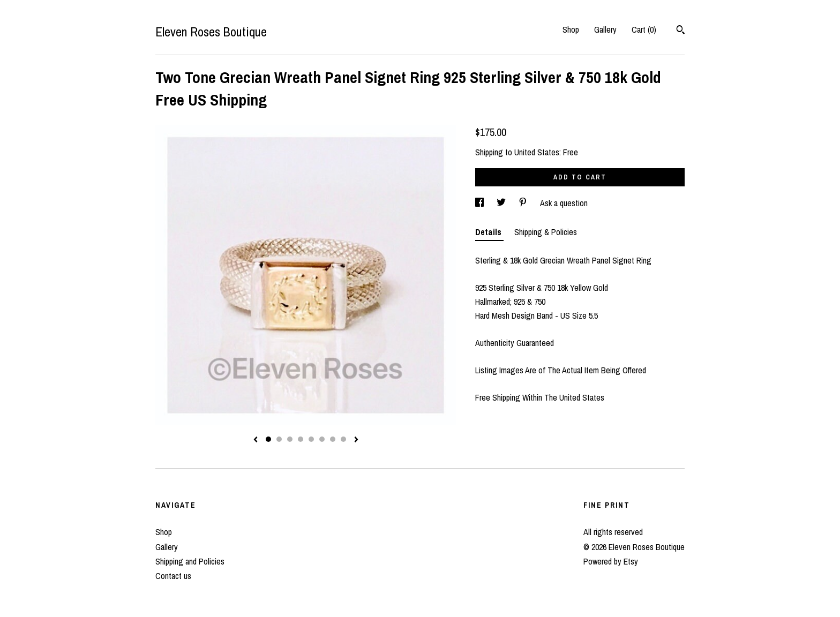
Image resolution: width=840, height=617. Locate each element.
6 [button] (322, 439)
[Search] (681, 31)
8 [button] (343, 439)
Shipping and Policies (190, 561)
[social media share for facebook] (481, 203)
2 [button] (279, 439)
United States (537, 152)
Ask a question (564, 203)
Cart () (644, 29)
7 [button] (333, 439)
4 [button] (301, 439)
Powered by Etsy (611, 561)
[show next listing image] (356, 440)
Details (489, 232)
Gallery (605, 29)
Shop (571, 29)
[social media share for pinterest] (524, 203)
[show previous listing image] (256, 440)
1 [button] (268, 439)
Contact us (173, 576)
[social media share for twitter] (502, 203)
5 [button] (311, 439)
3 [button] (290, 439)
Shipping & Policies (546, 232)
